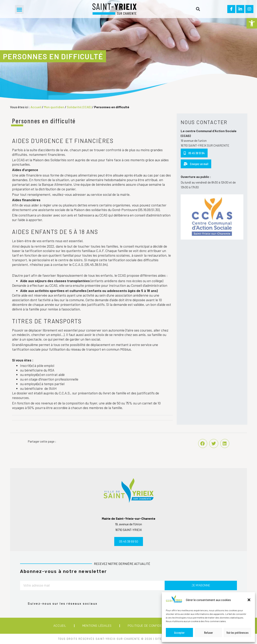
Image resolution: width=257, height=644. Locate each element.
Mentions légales (97, 626)
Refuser (209, 633)
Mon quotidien (54, 107)
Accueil (36, 107)
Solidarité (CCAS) (79, 107)
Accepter (179, 633)
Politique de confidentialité (151, 626)
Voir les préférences (238, 633)
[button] (252, 23)
